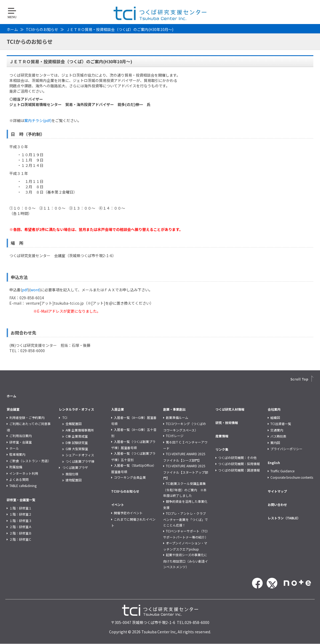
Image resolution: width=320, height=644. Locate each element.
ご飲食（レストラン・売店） (30, 461)
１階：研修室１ (21, 508)
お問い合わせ (277, 504)
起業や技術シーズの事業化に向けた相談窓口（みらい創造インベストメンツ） (186, 561)
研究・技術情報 (227, 423)
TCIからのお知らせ (42, 29)
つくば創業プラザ (75, 467)
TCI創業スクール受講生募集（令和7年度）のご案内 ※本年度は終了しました (185, 489)
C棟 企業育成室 (77, 436)
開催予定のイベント (128, 513)
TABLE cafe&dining (23, 486)
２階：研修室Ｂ (21, 533)
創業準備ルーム (177, 417)
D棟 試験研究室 (77, 443)
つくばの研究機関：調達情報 (239, 470)
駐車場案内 (17, 454)
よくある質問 (19, 479)
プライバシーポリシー (286, 449)
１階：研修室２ (21, 514)
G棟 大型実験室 (77, 449)
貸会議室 (13, 409)
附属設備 (16, 467)
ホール (14, 448)
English (274, 463)
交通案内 (277, 430)
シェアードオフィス (80, 455)
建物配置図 (74, 480)
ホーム (12, 29)
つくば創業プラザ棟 (80, 461)
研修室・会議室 (21, 442)
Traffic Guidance (282, 471)
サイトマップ (277, 491)
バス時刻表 (278, 436)
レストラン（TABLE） (284, 518)
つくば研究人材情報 (230, 409)
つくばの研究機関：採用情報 (239, 464)
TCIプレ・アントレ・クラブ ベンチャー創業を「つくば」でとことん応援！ (186, 519)
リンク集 (222, 449)
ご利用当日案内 (21, 436)
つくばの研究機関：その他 (237, 458)
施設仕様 (72, 474)
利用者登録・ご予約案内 (27, 417)
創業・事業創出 (174, 409)
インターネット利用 (24, 473)
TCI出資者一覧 (281, 424)
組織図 (275, 417)
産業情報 (222, 436)
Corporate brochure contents (292, 477)
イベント (118, 504)
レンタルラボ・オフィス (77, 409)
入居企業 (118, 409)
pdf (25, 290)
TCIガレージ (175, 436)
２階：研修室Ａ (21, 527)
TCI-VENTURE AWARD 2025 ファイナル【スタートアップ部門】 (186, 472)
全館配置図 (74, 424)
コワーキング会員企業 (130, 477)
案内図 (275, 443)
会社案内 (274, 409)
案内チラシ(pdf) (38, 120)
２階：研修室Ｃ (21, 539)
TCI (65, 417)
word (35, 290)
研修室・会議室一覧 (21, 500)
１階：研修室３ (21, 521)
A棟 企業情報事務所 (80, 430)
